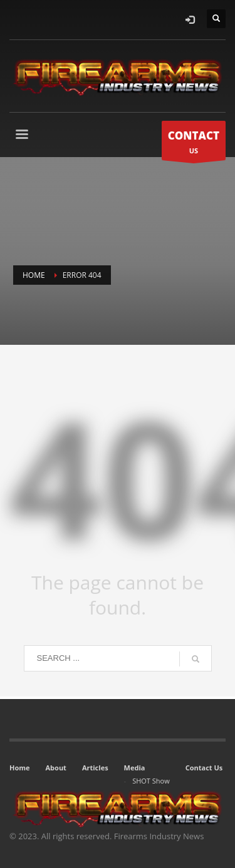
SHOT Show (151, 781)
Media (135, 768)
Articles (95, 768)
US (194, 144)
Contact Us (204, 768)
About (56, 768)
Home (20, 768)
